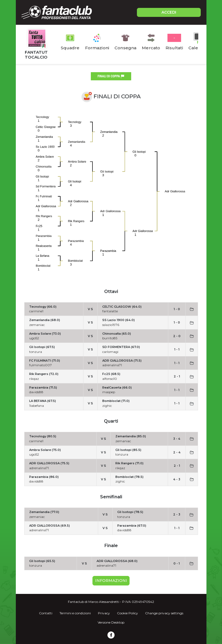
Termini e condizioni (75, 613)
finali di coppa (111, 76)
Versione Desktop (111, 622)
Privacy (104, 613)
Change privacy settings (164, 613)
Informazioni (111, 581)
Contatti (46, 613)
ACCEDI (169, 12)
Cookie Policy (127, 613)
